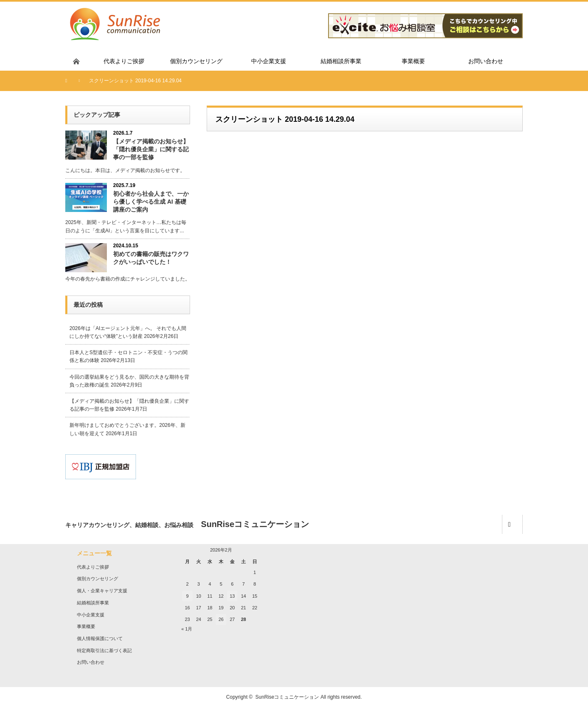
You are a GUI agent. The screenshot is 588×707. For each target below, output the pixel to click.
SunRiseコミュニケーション (287, 697)
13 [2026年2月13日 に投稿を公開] (232, 596)
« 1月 (187, 629)
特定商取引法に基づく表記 (104, 650)
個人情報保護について (100, 638)
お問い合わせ (91, 662)
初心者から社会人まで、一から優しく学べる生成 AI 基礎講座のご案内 (151, 202)
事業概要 (86, 626)
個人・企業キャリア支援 (102, 591)
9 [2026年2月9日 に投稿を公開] (187, 596)
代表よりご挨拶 (93, 567)
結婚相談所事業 (93, 603)
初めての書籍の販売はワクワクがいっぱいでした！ (151, 258)
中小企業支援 (91, 615)
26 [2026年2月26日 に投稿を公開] (221, 619)
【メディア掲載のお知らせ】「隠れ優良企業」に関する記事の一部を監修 (151, 149)
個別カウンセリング (98, 579)
